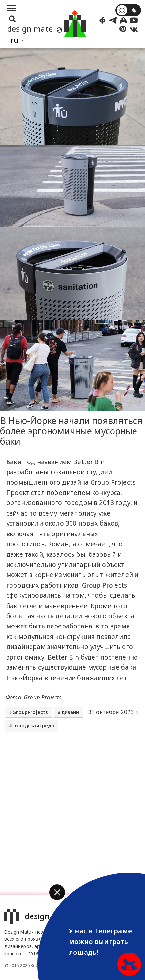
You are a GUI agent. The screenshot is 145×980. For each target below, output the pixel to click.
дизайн (70, 712)
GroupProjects (30, 712)
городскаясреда (33, 726)
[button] (57, 892)
